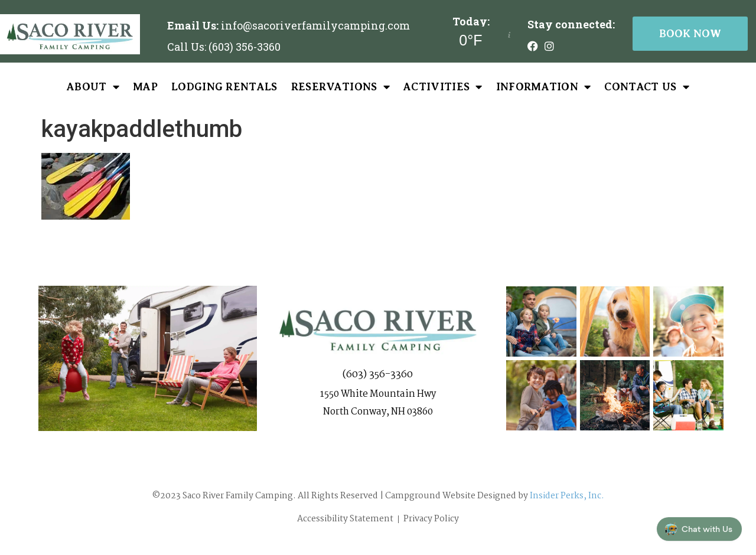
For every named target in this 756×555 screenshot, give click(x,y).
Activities (443, 87)
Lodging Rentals (224, 87)
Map (145, 87)
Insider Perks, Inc (566, 496)
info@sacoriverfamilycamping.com (315, 25)
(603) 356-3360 (378, 375)
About (93, 87)
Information (544, 87)
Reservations (340, 87)
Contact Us (647, 87)
